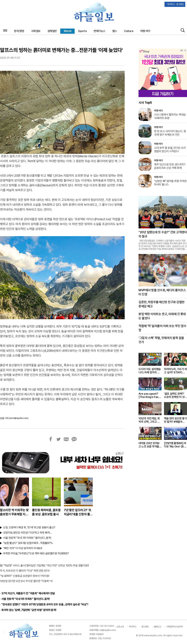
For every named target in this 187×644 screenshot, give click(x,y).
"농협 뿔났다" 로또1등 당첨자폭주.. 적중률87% (28, 543)
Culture (129, 31)
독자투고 (133, 627)
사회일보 (36, 31)
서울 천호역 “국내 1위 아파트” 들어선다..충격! (27, 538)
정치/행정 (19, 31)
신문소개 (120, 627)
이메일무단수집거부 (175, 627)
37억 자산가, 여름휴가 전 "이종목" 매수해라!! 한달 (28, 593)
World (68, 31)
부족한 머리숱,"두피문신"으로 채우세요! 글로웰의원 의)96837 (36, 553)
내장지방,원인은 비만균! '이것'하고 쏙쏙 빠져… (27, 533)
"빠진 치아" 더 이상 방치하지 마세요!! (23, 548)
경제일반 (52, 31)
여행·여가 (145, 31)
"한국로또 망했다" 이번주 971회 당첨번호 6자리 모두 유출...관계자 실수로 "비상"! (45, 604)
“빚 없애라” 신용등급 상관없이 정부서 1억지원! (25, 576)
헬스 (115, 31)
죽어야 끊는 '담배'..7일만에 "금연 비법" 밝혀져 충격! (29, 610)
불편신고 (158, 627)
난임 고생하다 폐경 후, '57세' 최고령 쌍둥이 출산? (29, 527)
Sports (82, 31)
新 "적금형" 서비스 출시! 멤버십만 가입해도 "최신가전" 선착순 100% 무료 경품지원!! (44, 566)
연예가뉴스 (100, 31)
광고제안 (145, 627)
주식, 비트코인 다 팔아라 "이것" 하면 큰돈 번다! (25, 571)
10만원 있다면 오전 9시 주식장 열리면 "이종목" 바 (26, 581)
